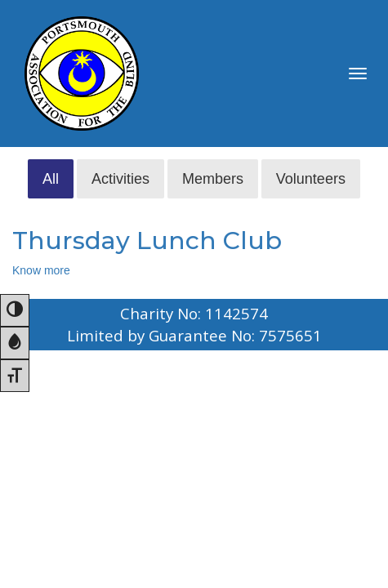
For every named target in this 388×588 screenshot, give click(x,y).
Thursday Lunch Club (147, 241)
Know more (41, 270)
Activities (120, 179)
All (51, 179)
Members (213, 179)
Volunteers (311, 179)
